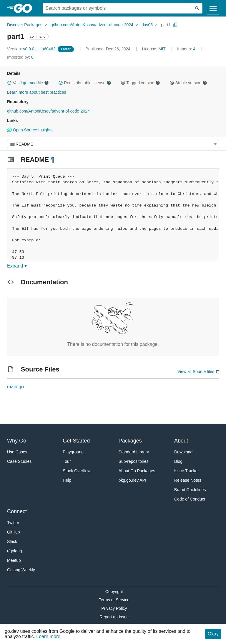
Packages (130, 441)
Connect (17, 511)
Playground (73, 452)
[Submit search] (197, 8)
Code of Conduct (190, 499)
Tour (67, 461)
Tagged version (140, 83)
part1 (166, 25)
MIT (162, 49)
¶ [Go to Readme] (52, 160)
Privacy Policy (114, 608)
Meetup (14, 560)
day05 (147, 25)
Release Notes (188, 480)
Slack (12, 541)
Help (67, 480)
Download (183, 452)
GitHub (14, 532)
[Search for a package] (117, 8)
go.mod (30, 83)
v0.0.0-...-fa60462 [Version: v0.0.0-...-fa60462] (32, 49)
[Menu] (113, 144)
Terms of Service (114, 600)
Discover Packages (25, 25)
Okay (213, 634)
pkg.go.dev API (132, 480)
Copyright (114, 592)
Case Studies (19, 461)
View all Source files (196, 371)
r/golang (15, 551)
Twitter (13, 523)
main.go (15, 387)
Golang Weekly (21, 570)
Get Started (76, 441)
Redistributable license (85, 83)
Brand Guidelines (190, 490)
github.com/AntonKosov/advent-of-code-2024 (92, 25)
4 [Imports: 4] (187, 49)
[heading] (25, 8)
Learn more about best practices (37, 92)
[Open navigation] (213, 8)
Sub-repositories (134, 461)
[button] (9, 83)
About (181, 441)
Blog (178, 461)
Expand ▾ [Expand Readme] (17, 266)
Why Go (17, 441)
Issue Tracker (187, 471)
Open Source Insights (30, 130)
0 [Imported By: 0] (20, 57)
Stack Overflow (77, 471)
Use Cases (17, 452)
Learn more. (49, 636)
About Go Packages (137, 471)
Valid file (28, 83)
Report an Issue (114, 617)
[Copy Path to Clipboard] (175, 25)
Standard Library (134, 452)
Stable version (188, 83)
